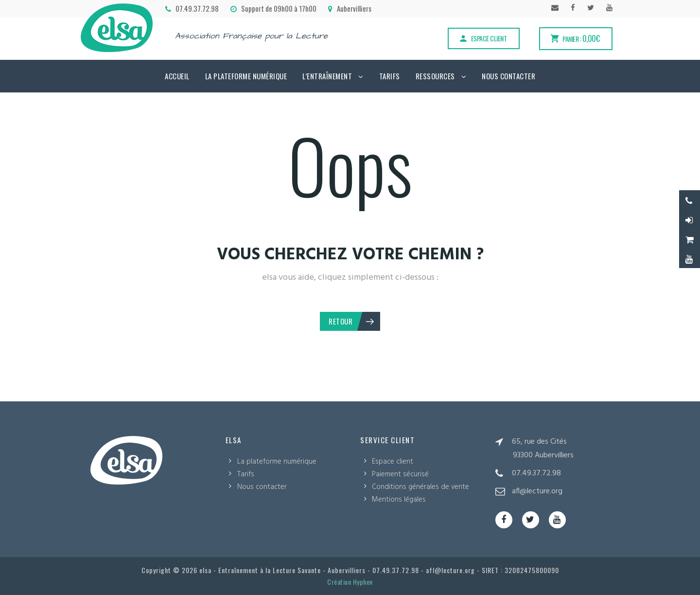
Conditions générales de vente (420, 487)
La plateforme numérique (246, 76)
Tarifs (390, 76)
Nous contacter (508, 76)
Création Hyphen (350, 582)
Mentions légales (399, 500)
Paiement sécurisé (400, 474)
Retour (352, 321)
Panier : (575, 38)
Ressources (435, 76)
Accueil (177, 76)
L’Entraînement (327, 76)
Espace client (483, 38)
